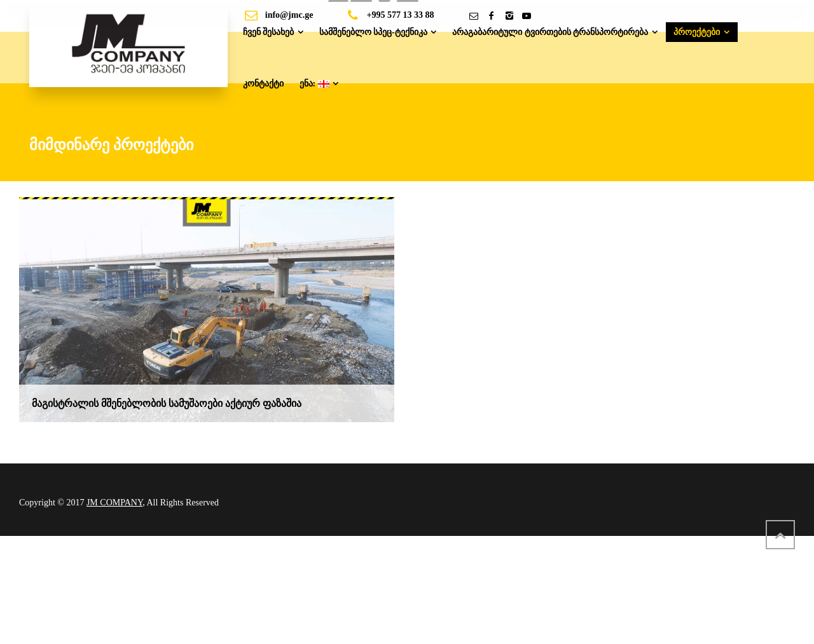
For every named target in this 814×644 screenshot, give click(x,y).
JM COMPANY (114, 503)
